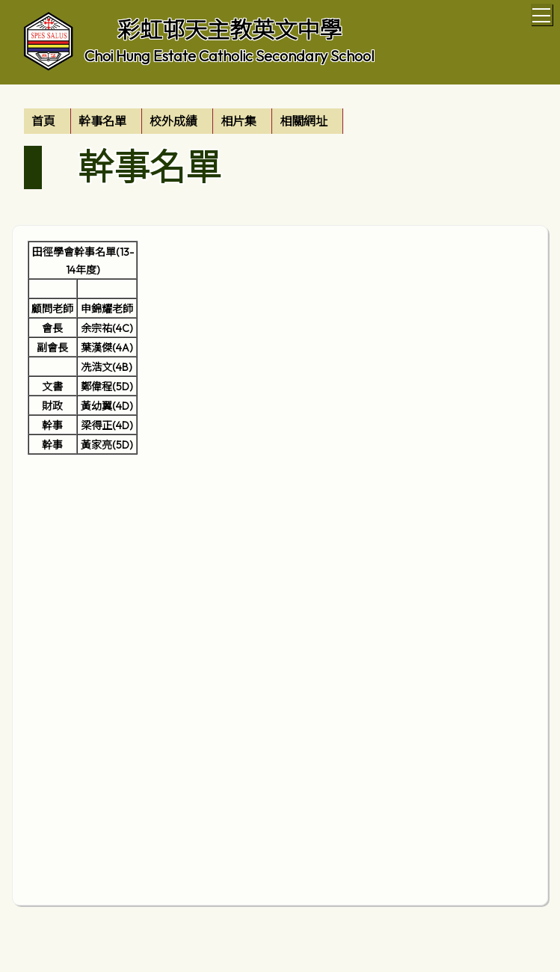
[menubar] (184, 121)
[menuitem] (47, 121)
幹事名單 (102, 121)
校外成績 (173, 121)
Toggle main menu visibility (542, 13)
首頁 (43, 121)
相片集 (239, 121)
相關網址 (304, 121)
